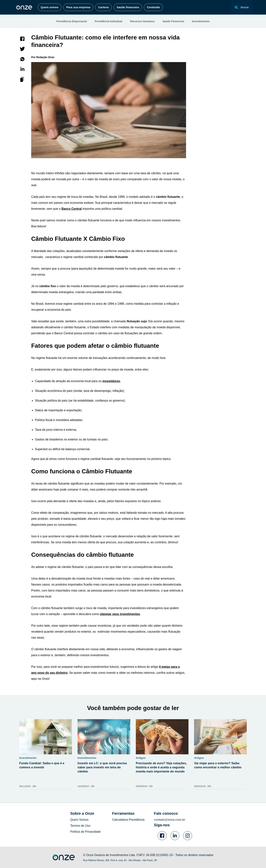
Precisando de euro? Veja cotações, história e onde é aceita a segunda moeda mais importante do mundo (161, 767)
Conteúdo (153, 7)
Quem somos (50, 7)
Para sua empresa (78, 7)
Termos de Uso (80, 826)
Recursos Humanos (142, 21)
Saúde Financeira (173, 21)
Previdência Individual (109, 21)
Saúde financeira (128, 7)
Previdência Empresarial (72, 21)
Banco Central (72, 209)
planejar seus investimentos (120, 614)
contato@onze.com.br (170, 820)
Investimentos (201, 21)
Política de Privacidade (85, 832)
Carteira (103, 7)
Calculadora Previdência (128, 820)
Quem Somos (79, 820)
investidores (111, 381)
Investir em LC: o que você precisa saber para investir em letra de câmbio (102, 767)
